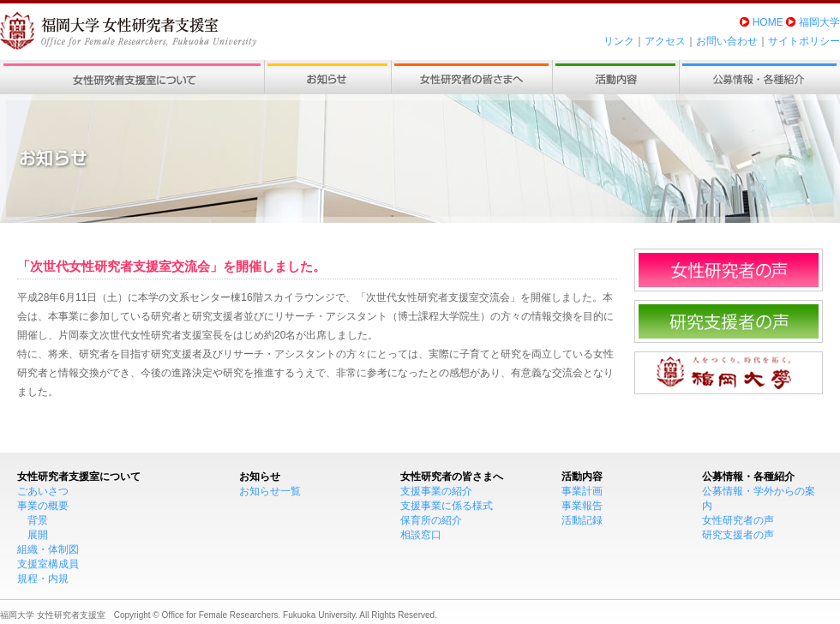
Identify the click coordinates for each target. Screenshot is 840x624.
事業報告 (582, 506)
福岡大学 (819, 22)
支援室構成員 (48, 564)
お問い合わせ (727, 41)
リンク (619, 41)
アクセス (665, 41)
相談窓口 (421, 535)
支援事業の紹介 (436, 491)
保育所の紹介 (431, 520)
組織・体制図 (48, 549)
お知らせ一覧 (270, 491)
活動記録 (582, 520)
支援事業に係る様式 (447, 506)
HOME (768, 22)
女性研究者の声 (738, 520)
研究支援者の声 (738, 535)
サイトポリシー (804, 41)
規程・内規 (43, 579)
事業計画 (582, 491)
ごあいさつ (43, 491)
